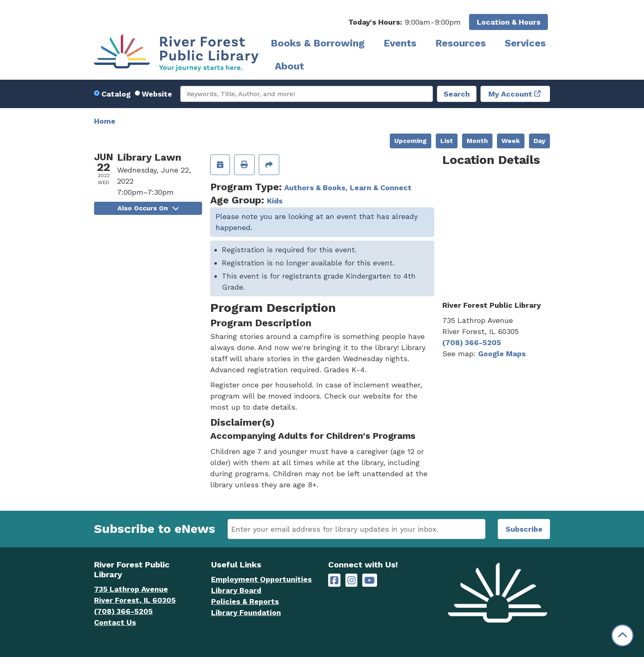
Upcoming (411, 141)
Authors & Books (315, 188)
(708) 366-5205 (472, 342)
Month (477, 141)
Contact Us (115, 622)
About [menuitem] (289, 66)
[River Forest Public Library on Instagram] (352, 580)
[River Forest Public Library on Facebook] (334, 580)
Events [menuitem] (400, 43)
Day (539, 141)
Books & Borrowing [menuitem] (318, 43)
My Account (510, 94)
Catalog (116, 94)
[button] (405, 22)
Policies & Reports (245, 601)
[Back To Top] (622, 635)
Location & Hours (509, 22)
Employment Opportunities (261, 579)
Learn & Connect (381, 188)
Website (157, 94)
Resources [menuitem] (461, 43)
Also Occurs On (148, 208)
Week (511, 141)
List (447, 141)
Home (105, 121)
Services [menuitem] (525, 43)
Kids (275, 201)
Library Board (236, 590)
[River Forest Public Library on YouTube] (369, 580)
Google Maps (502, 354)
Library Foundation (246, 612)
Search (457, 94)
